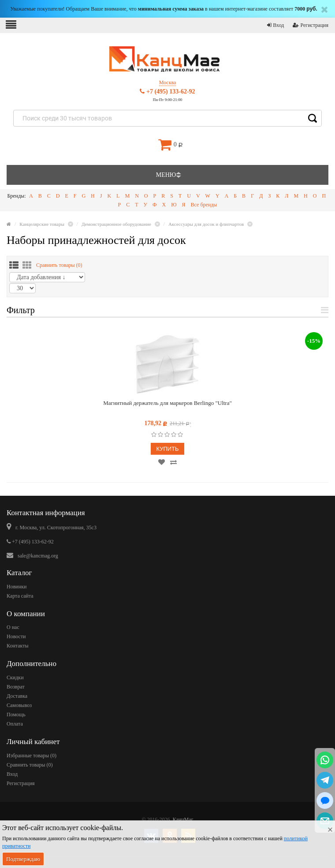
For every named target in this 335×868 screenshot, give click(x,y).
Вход (275, 25)
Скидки (15, 677)
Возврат (16, 687)
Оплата (15, 724)
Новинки (17, 587)
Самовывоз (19, 705)
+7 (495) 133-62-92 (167, 92)
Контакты (18, 646)
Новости (16, 636)
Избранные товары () (32, 756)
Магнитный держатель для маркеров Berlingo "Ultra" (167, 403)
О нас (13, 627)
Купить (167, 449)
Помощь (16, 715)
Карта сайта (20, 596)
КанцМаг (183, 819)
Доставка (17, 696)
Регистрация (311, 25)
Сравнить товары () (59, 265)
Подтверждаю (23, 859)
